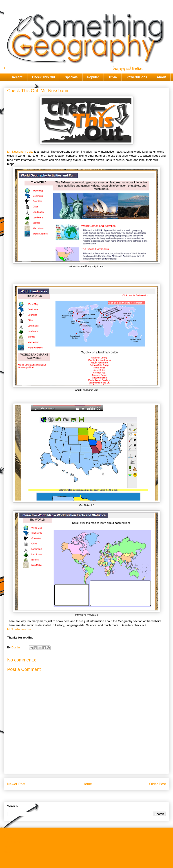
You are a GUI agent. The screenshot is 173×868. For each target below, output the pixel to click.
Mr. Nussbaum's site (20, 152)
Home (87, 784)
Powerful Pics (137, 77)
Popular (93, 77)
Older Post (157, 784)
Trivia (113, 77)
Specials (71, 77)
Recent (17, 77)
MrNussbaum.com (19, 629)
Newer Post (16, 784)
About (161, 77)
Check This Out (44, 77)
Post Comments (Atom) (95, 796)
